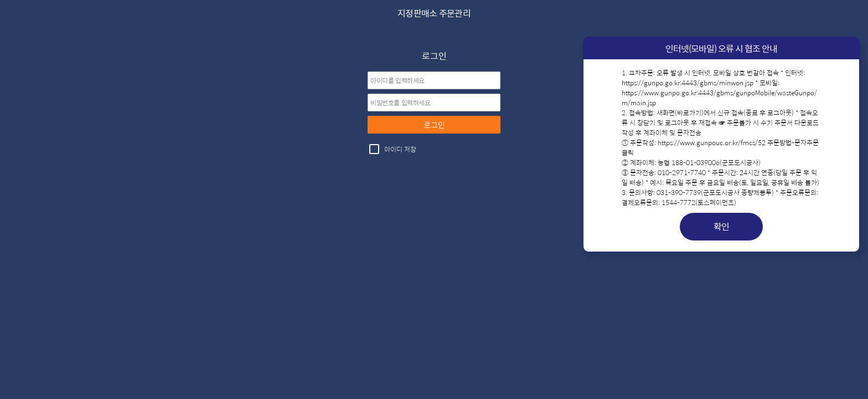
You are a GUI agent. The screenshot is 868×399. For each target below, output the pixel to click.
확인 (722, 226)
